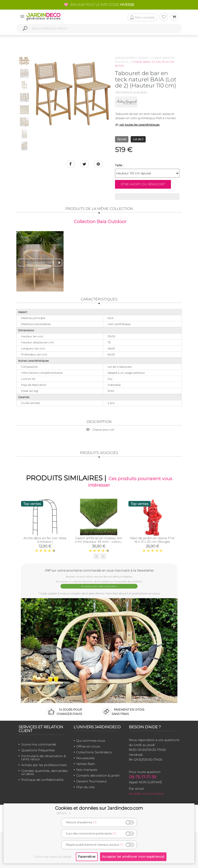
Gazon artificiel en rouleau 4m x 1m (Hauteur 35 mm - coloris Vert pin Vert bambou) (99, 542)
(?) (95, 822)
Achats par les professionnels (44, 765)
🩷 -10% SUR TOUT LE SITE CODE (99, 5)
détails (64, 813)
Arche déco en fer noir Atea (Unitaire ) (45, 540)
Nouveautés (85, 758)
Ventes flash (86, 764)
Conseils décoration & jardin (98, 775)
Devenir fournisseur (92, 781)
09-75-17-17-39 (143, 777)
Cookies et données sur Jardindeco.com (99, 808)
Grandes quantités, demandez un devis (44, 772)
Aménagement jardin (132, 58)
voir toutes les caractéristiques (137, 125)
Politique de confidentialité (42, 779)
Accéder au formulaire (146, 793)
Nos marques (87, 769)
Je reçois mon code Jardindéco (99, 586)
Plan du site (85, 787)
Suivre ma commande (39, 744)
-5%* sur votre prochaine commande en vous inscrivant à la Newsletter (99, 570)
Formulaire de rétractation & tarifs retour (44, 757)
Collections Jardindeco (94, 752)
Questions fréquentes (38, 750)
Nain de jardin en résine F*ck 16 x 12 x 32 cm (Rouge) (152, 540)
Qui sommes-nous (91, 740)
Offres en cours (88, 746)
